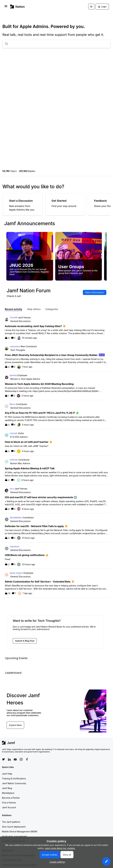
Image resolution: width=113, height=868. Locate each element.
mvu (12, 489)
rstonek (13, 433)
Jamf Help (7, 774)
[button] (106, 861)
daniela (13, 375)
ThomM (14, 318)
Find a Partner (9, 803)
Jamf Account (9, 807)
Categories (52, 309)
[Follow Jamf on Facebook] (27, 759)
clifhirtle (14, 460)
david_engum (16, 573)
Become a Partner (11, 798)
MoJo (12, 404)
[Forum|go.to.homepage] (17, 7)
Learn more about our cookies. (60, 848)
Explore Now (15, 725)
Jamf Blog (7, 788)
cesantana (15, 346)
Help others (34, 309)
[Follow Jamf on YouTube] (15, 759)
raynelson (15, 546)
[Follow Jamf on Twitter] (3, 759)
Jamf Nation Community (14, 783)
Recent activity (14, 309)
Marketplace (8, 793)
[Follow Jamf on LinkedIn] (9, 759)
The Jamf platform (11, 822)
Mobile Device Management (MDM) (20, 832)
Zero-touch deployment (14, 827)
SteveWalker (16, 518)
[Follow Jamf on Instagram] (21, 759)
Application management (14, 836)
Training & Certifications (14, 779)
